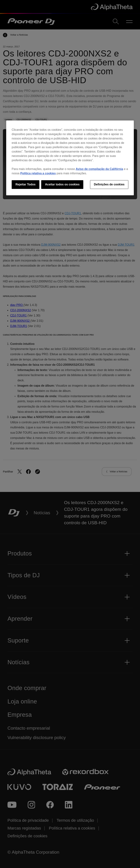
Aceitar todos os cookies (62, 184)
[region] (70, 158)
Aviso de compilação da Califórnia (99, 169)
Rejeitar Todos (26, 184)
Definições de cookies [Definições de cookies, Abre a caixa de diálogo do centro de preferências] (109, 184)
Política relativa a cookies (38, 173)
